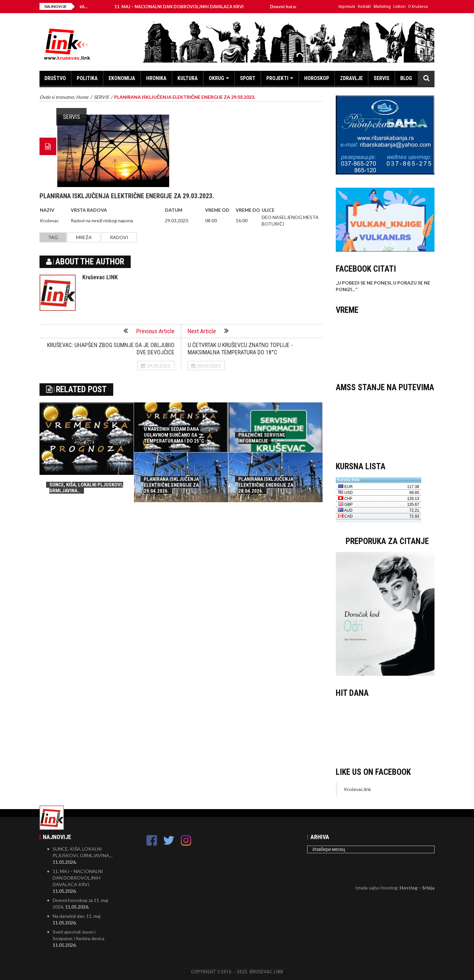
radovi (119, 237)
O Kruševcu (418, 6)
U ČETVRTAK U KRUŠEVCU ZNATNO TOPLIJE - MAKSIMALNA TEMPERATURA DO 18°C (240, 349)
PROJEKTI (277, 78)
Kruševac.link (357, 789)
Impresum (347, 6)
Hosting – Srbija (417, 888)
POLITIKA (87, 78)
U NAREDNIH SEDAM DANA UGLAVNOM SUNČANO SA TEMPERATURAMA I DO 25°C (174, 435)
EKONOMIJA (122, 78)
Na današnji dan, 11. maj (77, 916)
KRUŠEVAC (385, 345)
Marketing (382, 6)
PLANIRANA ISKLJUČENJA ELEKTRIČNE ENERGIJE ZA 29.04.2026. (171, 485)
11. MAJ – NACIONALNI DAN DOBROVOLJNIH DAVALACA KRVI (192, 7)
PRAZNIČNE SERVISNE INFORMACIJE (262, 438)
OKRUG (216, 78)
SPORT (248, 78)
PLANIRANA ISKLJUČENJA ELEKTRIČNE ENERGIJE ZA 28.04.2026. (266, 485)
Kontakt (364, 6)
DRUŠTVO (55, 78)
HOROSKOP (317, 78)
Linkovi (399, 6)
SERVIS (382, 78)
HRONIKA (156, 78)
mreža (84, 237)
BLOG (406, 78)
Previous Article (149, 331)
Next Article (208, 331)
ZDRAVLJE (351, 78)
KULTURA (188, 78)
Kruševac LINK (100, 277)
